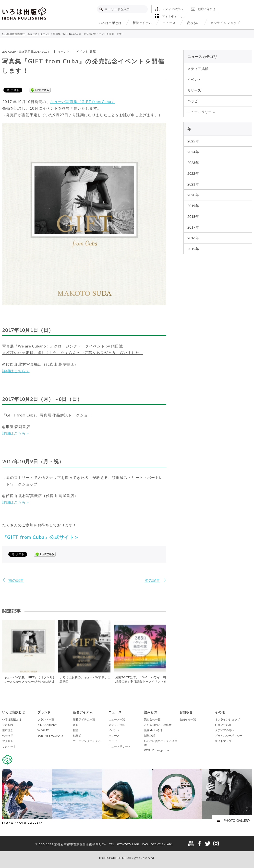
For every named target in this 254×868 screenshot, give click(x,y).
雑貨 (76, 730)
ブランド (44, 712)
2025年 (193, 141)
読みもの (193, 23)
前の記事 (16, 580)
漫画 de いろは (153, 730)
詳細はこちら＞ (16, 371)
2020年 (193, 195)
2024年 (193, 152)
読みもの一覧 (152, 719)
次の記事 (152, 580)
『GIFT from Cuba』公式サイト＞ (41, 537)
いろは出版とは (110, 23)
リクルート (9, 746)
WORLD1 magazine (157, 750)
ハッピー (194, 101)
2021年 (193, 184)
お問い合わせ (206, 9)
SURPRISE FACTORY (50, 735)
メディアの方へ (172, 9)
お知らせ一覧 (188, 719)
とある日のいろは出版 (158, 725)
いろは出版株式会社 (24, 13)
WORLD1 (43, 730)
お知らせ (186, 712)
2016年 (193, 238)
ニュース (169, 23)
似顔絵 (77, 735)
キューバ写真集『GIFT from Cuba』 (83, 102)
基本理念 (8, 730)
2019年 (193, 206)
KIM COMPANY (47, 725)
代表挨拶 (8, 735)
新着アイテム (142, 23)
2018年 (193, 216)
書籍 (93, 52)
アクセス (8, 741)
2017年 (193, 227)
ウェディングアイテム (87, 741)
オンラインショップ (225, 23)
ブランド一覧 (46, 719)
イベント (82, 52)
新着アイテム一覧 (84, 719)
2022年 (193, 173)
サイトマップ (223, 741)
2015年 (193, 249)
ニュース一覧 (117, 719)
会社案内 (8, 725)
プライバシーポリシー (229, 735)
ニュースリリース (201, 112)
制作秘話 (150, 735)
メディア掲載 (198, 69)
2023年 (193, 163)
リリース (194, 90)
